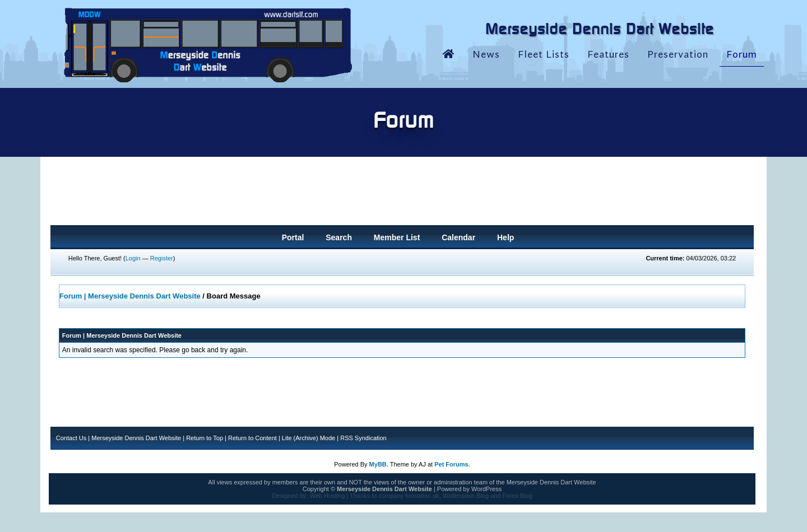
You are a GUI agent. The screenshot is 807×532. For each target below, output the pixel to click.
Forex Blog (518, 496)
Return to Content (252, 438)
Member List (397, 237)
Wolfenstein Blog (466, 496)
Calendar (458, 237)
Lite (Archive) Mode (309, 438)
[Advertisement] (402, 194)
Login (133, 258)
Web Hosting (327, 496)
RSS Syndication (363, 438)
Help (505, 237)
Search (339, 237)
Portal (293, 237)
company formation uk (409, 496)
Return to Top (205, 438)
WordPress (486, 489)
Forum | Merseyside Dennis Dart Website (130, 296)
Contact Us (71, 438)
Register (162, 258)
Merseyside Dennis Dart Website (136, 438)
